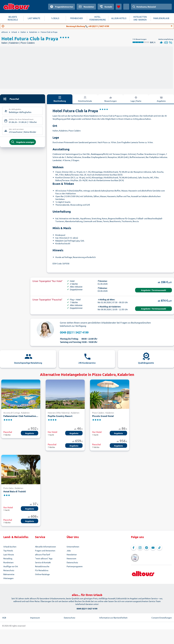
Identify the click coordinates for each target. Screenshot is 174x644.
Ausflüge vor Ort (11, 566)
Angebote (30, 433)
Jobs (69, 550)
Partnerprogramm (75, 566)
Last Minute (9, 554)
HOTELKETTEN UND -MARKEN (140, 18)
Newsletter (72, 554)
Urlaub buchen (10, 547)
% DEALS (55, 18)
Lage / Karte (136, 99)
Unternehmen (73, 547)
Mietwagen (8, 578)
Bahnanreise (9, 574)
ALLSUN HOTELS (119, 18)
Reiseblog (8, 558)
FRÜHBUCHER (76, 18)
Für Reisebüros (42, 570)
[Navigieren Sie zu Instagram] (140, 548)
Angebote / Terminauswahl (154, 290)
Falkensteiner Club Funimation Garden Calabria (21, 416)
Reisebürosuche (42, 566)
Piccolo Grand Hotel (103, 416)
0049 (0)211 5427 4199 (74, 332)
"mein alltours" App (44, 558)
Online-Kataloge (42, 574)
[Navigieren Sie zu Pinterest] (147, 548)
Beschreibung (60, 99)
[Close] (172, 26)
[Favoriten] (119, 7)
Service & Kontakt (43, 562)
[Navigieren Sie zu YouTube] (153, 548)
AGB (4, 618)
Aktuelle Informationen (46, 547)
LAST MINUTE (34, 18)
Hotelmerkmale (85, 99)
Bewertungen (111, 99)
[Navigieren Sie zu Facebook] (134, 548)
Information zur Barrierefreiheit (113, 618)
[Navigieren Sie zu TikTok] (159, 548)
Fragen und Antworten (45, 550)
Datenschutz (72, 562)
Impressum (35, 618)
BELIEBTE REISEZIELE (13, 18)
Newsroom (71, 558)
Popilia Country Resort (60, 416)
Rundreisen (8, 562)
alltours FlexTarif (43, 554)
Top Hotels (8, 550)
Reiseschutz (9, 570)
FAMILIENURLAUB (161, 18)
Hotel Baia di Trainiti (15, 491)
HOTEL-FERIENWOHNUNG (98, 18)
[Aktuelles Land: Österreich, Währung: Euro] (126, 7)
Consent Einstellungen (162, 618)
